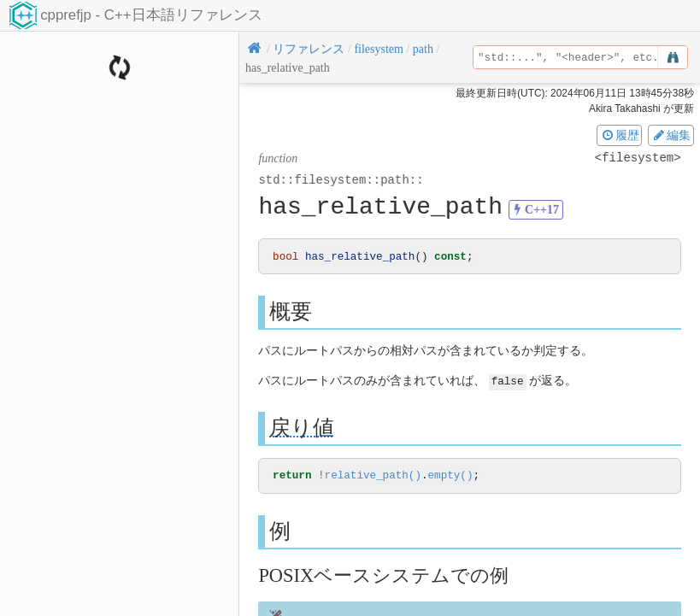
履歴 (620, 135)
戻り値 (302, 428)
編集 (671, 135)
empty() (450, 476)
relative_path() (373, 476)
